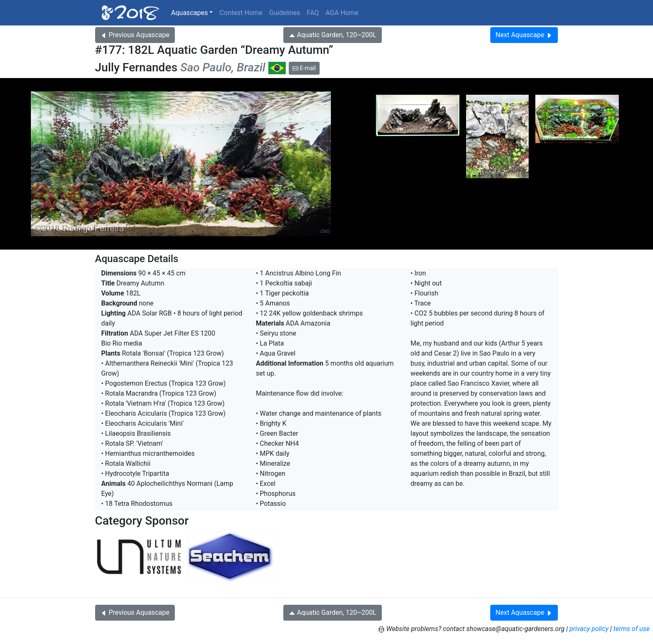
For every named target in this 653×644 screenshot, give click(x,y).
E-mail (304, 68)
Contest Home (241, 13)
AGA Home (342, 13)
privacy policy (589, 629)
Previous (135, 35)
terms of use (632, 629)
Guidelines (285, 13)
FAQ (313, 13)
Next (524, 35)
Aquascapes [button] (189, 13)
